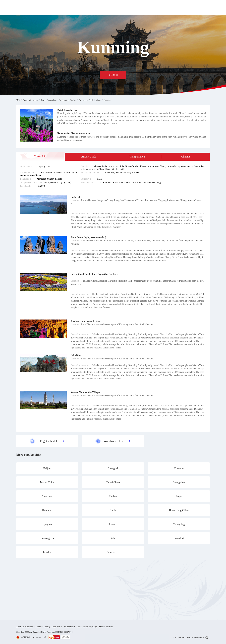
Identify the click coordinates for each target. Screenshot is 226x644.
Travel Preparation (48, 100)
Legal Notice (57, 627)
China (99, 100)
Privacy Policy (69, 627)
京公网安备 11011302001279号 (33, 637)
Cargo (95, 627)
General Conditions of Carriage (38, 627)
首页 (18, 100)
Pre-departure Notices (67, 100)
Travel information (31, 100)
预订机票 (113, 75)
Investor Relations (106, 627)
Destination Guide (86, 100)
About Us (20, 627)
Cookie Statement (84, 627)
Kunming (108, 100)
